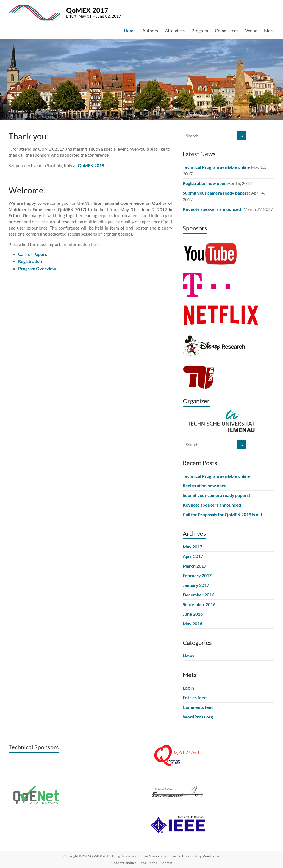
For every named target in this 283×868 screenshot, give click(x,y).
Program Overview (37, 268)
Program (200, 30)
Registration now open (205, 183)
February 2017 (197, 575)
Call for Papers (33, 254)
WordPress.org (198, 717)
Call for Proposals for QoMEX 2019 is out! (223, 514)
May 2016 (192, 624)
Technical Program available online (216, 167)
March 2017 (195, 566)
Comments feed (198, 707)
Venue (251, 30)
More (269, 30)
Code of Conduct (124, 863)
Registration (30, 261)
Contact (166, 863)
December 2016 (199, 595)
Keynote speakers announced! (213, 209)
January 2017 (196, 585)
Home (130, 30)
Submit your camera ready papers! (217, 193)
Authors (150, 30)
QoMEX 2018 (91, 165)
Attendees (175, 30)
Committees (227, 30)
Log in (188, 688)
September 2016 (199, 604)
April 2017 (193, 556)
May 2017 (192, 547)
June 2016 (193, 614)
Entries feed (195, 697)
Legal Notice (148, 863)
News (188, 656)
